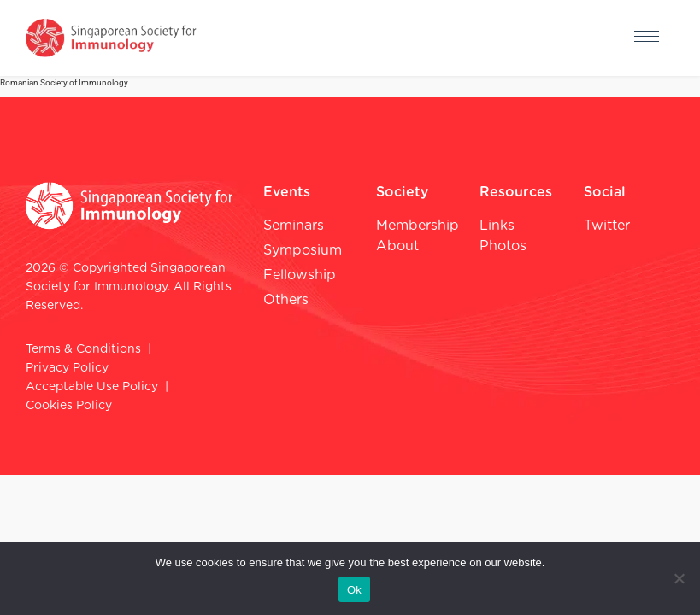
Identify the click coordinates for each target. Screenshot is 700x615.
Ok (354, 590)
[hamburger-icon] (647, 38)
